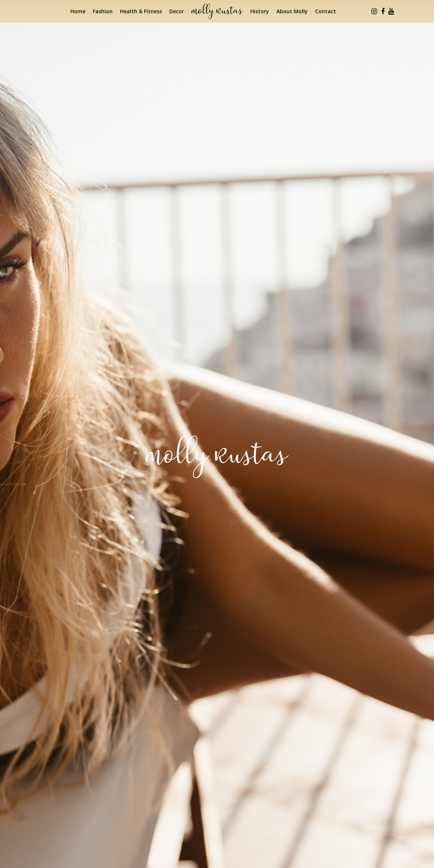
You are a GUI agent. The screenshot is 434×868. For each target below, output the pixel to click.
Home (78, 11)
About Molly (292, 11)
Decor (177, 11)
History (260, 11)
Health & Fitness (141, 11)
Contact (326, 11)
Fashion (103, 11)
